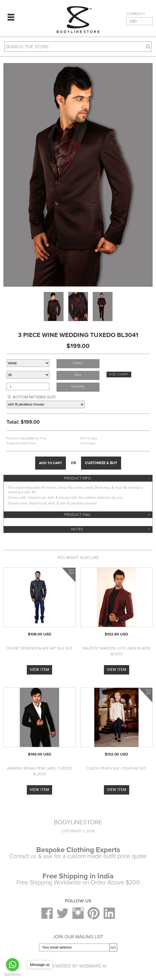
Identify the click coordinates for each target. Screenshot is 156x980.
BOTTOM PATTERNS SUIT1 (34, 397)
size (78, 375)
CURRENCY (136, 14)
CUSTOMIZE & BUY (101, 463)
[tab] (78, 478)
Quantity (78, 386)
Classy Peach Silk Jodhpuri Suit (117, 768)
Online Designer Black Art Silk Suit (39, 648)
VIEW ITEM (39, 670)
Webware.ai (93, 966)
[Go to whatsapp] (13, 965)
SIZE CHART (119, 374)
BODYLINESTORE (78, 822)
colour (78, 363)
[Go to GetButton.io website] (13, 975)
